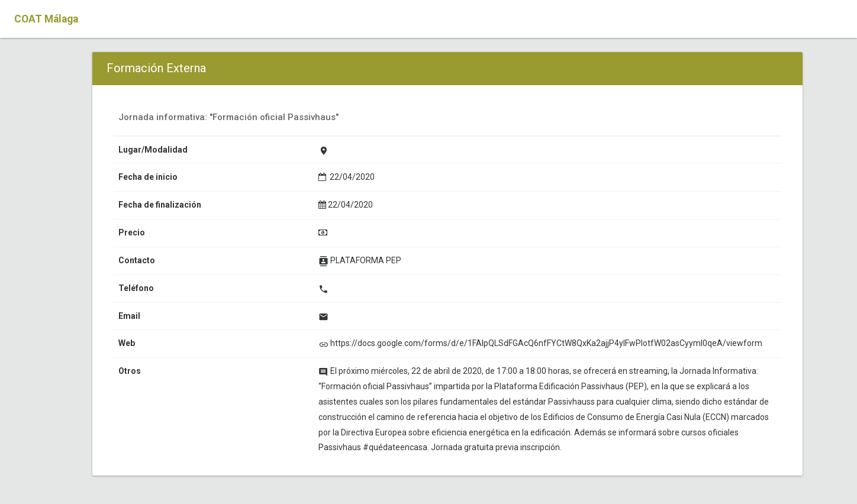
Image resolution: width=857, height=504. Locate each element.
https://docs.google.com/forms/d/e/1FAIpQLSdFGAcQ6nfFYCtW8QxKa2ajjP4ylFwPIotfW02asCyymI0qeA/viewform (546, 343)
